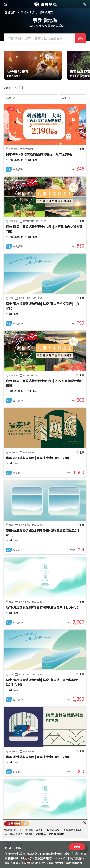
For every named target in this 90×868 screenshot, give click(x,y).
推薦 (11, 109)
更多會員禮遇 (56, 834)
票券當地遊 (27, 12)
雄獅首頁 (10, 12)
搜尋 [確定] (81, 38)
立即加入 (41, 834)
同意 (77, 847)
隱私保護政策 (74, 863)
